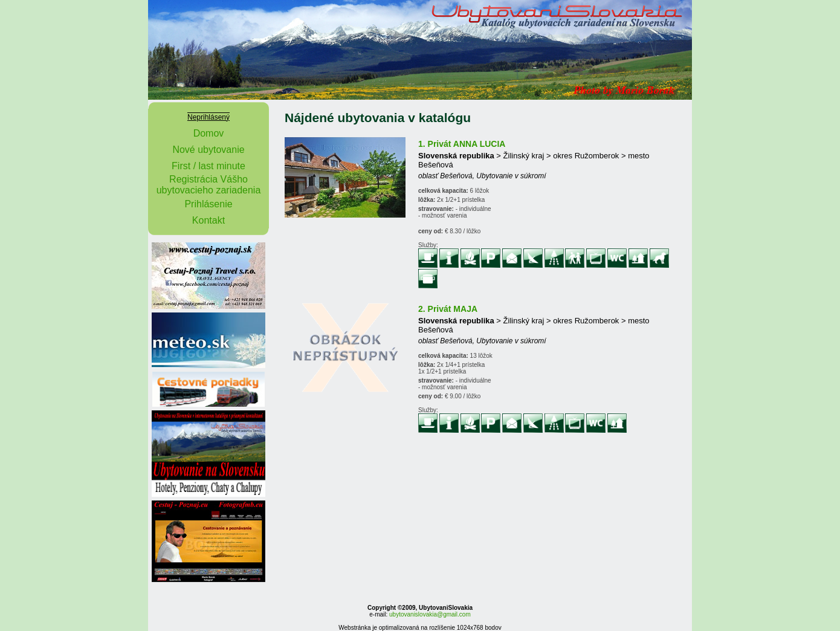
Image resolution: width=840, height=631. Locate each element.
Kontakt (208, 220)
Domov (209, 133)
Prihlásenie (208, 204)
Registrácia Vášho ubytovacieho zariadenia (209, 185)
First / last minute (208, 166)
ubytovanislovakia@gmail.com (430, 614)
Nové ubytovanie (208, 150)
